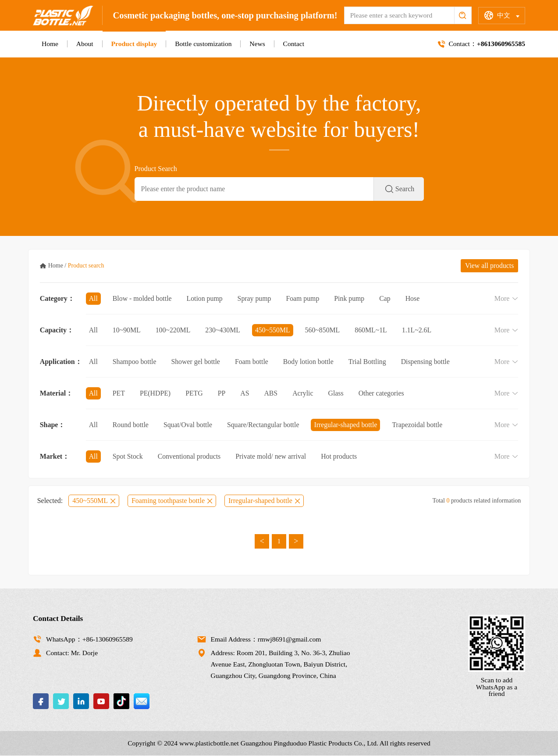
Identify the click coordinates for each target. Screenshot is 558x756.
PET (119, 393)
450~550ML (274, 330)
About (85, 44)
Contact (294, 44)
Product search (86, 266)
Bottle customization (203, 44)
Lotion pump (206, 298)
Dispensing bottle (428, 362)
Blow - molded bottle (142, 298)
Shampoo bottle (135, 362)
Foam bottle (253, 362)
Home (50, 44)
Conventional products (190, 456)
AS (245, 393)
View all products (489, 266)
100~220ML (174, 330)
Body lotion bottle (310, 362)
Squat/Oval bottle (188, 425)
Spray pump (256, 298)
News (257, 44)
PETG (195, 393)
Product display (134, 44)
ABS (272, 393)
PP (223, 393)
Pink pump (352, 298)
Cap (387, 298)
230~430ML (224, 330)
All (93, 298)
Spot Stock (128, 456)
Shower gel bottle (197, 362)
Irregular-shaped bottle (348, 425)
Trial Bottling (370, 362)
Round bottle (131, 425)
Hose (415, 298)
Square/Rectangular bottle (265, 425)
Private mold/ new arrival (272, 456)
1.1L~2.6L (419, 330)
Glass (338, 393)
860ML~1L (373, 330)
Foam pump (304, 298)
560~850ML (325, 330)
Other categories (383, 393)
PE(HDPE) (156, 393)
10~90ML (127, 330)
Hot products (341, 456)
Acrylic (304, 393)
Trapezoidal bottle (420, 425)
